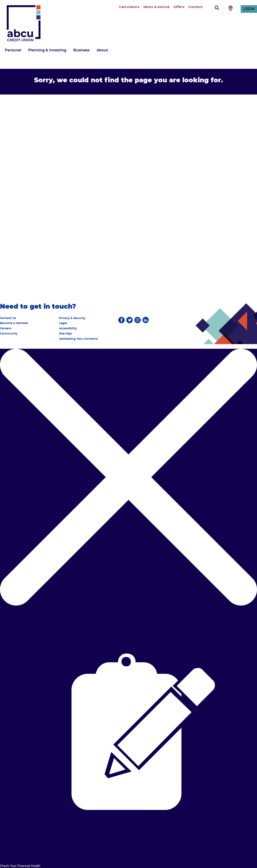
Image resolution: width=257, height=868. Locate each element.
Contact (196, 7)
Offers (179, 7)
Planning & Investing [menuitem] (47, 50)
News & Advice (157, 7)
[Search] (217, 8)
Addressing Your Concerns (78, 339)
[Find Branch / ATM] (231, 8)
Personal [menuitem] (13, 50)
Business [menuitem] (81, 50)
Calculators (129, 7)
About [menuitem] (102, 50)
